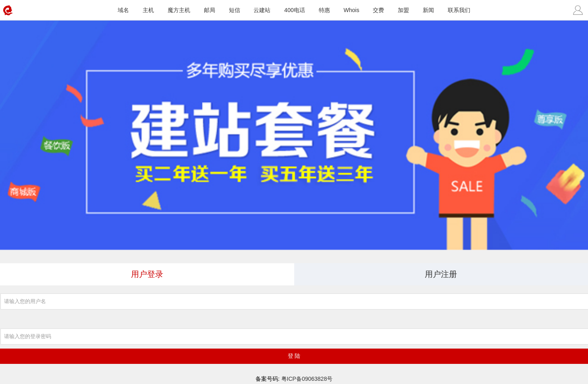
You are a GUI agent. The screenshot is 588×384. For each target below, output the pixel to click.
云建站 (262, 10)
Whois (352, 10)
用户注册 (441, 274)
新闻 (428, 10)
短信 (235, 10)
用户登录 (147, 274)
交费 (378, 10)
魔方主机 (179, 10)
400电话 (294, 10)
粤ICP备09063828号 (307, 379)
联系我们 (459, 10)
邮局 (210, 10)
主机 (148, 10)
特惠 (324, 10)
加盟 (403, 10)
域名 (123, 10)
